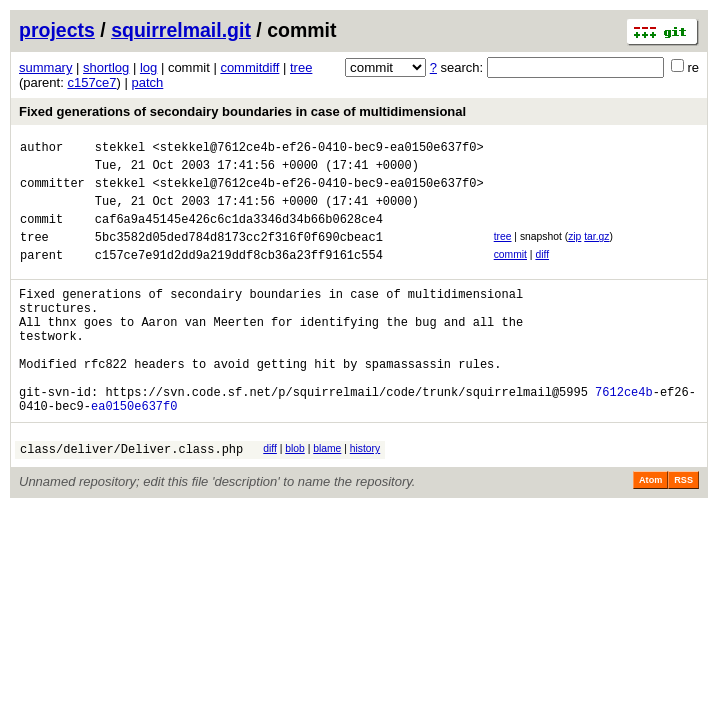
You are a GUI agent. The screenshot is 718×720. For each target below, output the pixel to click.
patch (148, 82)
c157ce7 (91, 82)
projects (57, 30)
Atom (650, 531)
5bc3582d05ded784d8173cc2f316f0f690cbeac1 (239, 254)
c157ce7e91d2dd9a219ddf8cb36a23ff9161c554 (239, 275)
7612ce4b (624, 436)
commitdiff (249, 67)
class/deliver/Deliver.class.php (131, 499)
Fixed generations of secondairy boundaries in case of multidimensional (242, 111)
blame (327, 496)
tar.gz (596, 251)
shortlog (106, 67)
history (365, 496)
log (148, 67)
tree (301, 67)
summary (45, 67)
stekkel (120, 149)
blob (295, 496)
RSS (683, 531)
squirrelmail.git (181, 30)
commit (510, 272)
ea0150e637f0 (134, 453)
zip (574, 251)
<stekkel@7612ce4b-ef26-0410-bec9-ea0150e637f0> (317, 149)
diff (542, 272)
